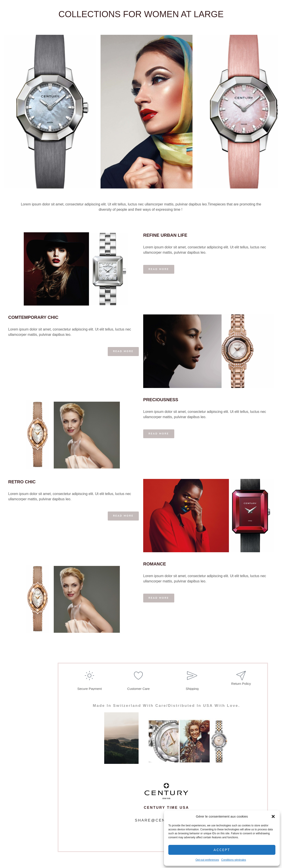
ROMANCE (155, 563)
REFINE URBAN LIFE (165, 236)
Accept (222, 850)
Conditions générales (234, 860)
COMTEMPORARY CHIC (34, 318)
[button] (273, 816)
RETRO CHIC (22, 481)
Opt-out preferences (207, 860)
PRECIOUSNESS (161, 399)
